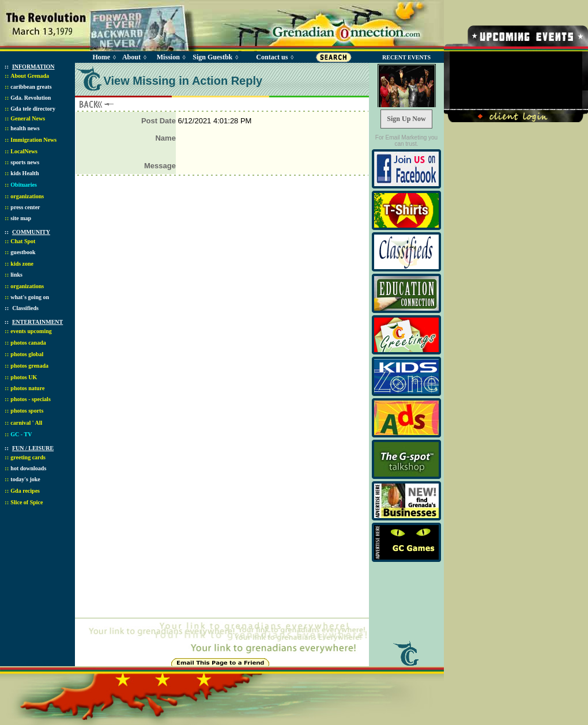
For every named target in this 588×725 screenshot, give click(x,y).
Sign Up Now (406, 119)
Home (101, 57)
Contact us (272, 57)
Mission (168, 57)
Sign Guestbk (214, 57)
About (131, 57)
